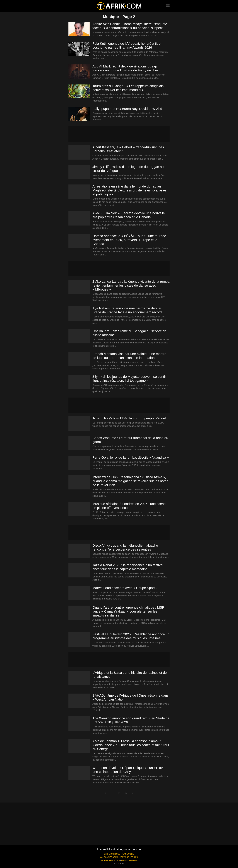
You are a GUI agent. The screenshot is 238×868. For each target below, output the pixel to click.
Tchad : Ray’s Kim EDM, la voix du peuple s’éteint (129, 418)
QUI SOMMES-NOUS (109, 857)
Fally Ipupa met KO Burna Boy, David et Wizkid (127, 109)
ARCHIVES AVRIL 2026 (110, 860)
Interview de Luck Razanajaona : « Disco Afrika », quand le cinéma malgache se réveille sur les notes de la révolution (130, 481)
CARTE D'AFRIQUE (112, 854)
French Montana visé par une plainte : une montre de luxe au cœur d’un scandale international (129, 356)
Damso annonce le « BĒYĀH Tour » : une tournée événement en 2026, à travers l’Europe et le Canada (129, 240)
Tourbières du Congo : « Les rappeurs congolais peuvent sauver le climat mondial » (128, 88)
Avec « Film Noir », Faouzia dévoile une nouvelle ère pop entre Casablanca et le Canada (129, 215)
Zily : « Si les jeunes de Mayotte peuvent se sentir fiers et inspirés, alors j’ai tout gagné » (129, 379)
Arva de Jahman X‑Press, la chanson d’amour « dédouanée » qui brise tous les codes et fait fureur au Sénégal (131, 745)
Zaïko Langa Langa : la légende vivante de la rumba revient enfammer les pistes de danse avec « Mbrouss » (131, 285)
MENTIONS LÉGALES (129, 857)
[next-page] (133, 793)
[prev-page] (105, 793)
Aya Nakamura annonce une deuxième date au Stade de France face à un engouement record (127, 310)
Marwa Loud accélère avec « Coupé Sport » (125, 588)
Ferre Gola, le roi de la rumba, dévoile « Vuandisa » (131, 457)
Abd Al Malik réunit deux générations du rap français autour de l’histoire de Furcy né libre (125, 68)
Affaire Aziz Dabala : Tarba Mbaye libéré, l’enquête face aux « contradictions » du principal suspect (130, 26)
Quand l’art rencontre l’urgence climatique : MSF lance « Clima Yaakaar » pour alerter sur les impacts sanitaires (128, 611)
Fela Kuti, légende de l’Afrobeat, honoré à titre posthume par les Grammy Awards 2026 (127, 46)
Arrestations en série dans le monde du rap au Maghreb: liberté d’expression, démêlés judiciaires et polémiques (129, 190)
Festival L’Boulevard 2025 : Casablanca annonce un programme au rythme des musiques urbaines (131, 636)
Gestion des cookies (129, 860)
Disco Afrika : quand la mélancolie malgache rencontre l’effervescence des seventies (125, 547)
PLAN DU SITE (128, 854)
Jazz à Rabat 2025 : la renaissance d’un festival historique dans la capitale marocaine (128, 567)
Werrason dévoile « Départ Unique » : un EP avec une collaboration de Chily (129, 770)
